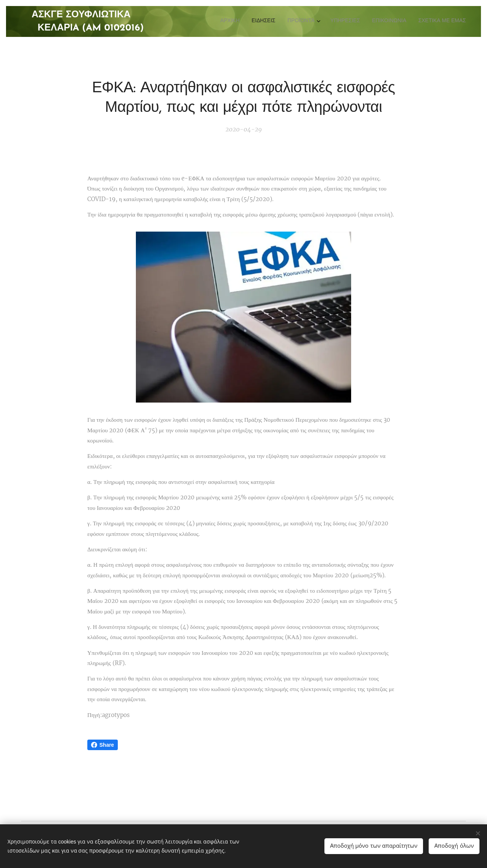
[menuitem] (404, 21)
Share (103, 745)
